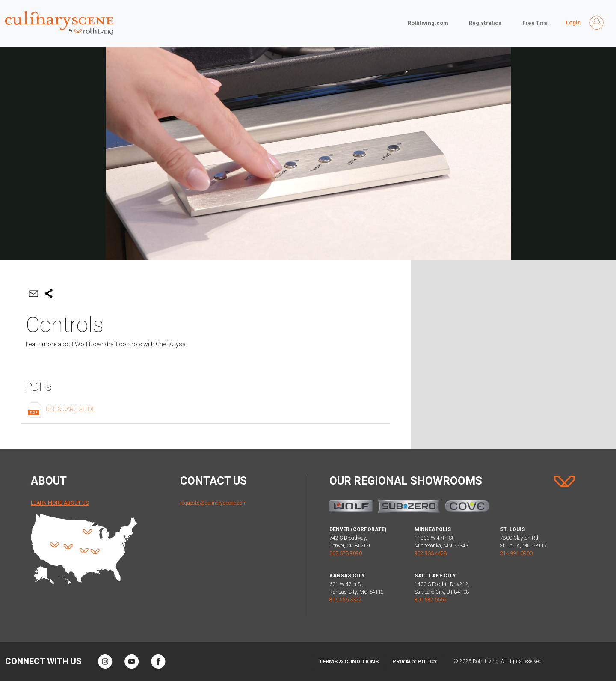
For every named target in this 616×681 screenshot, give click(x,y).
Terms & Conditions (349, 662)
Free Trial (536, 23)
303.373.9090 (346, 553)
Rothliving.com (428, 23)
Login (573, 22)
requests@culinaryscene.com (213, 503)
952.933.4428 (431, 553)
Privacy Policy (415, 662)
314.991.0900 (516, 553)
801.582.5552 (431, 600)
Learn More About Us (60, 503)
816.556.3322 (346, 600)
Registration (485, 23)
